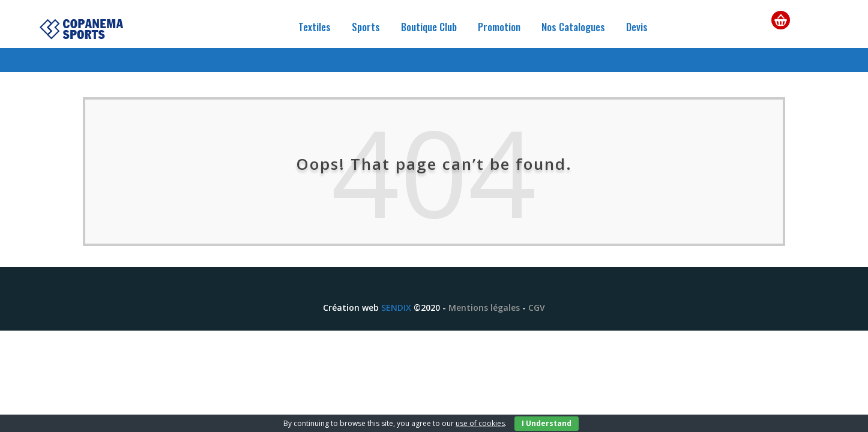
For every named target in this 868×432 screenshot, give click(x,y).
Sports (366, 27)
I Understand (547, 423)
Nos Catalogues (573, 27)
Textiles (315, 27)
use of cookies (480, 423)
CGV (537, 307)
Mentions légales (484, 307)
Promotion (499, 27)
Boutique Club (429, 27)
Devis (637, 27)
